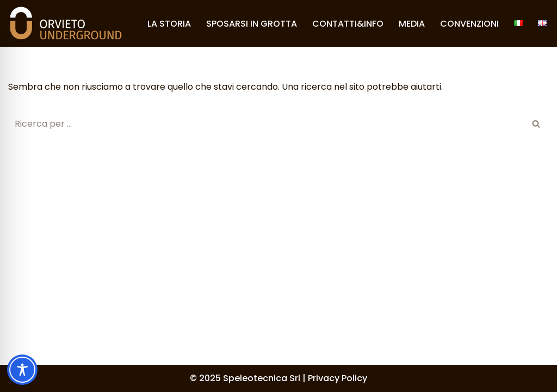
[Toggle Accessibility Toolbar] (22, 370)
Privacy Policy (338, 378)
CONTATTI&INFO (348, 24)
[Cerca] (266, 124)
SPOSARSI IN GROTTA (252, 24)
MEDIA (412, 24)
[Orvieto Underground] (66, 23)
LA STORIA (169, 24)
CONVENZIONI (469, 24)
